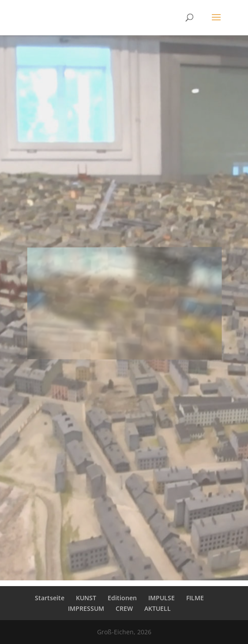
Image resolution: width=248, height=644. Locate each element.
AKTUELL (158, 608)
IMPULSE (162, 598)
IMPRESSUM (86, 608)
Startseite (50, 598)
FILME (195, 598)
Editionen (122, 598)
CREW (124, 608)
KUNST (86, 598)
